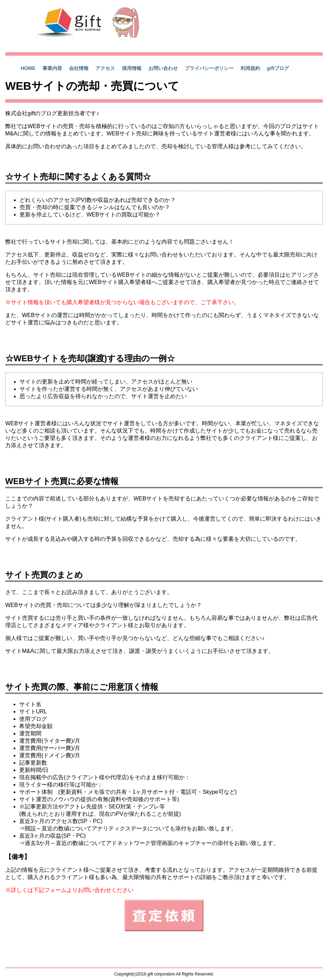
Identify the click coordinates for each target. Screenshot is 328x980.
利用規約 (250, 68)
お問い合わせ (163, 68)
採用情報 (132, 68)
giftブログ (278, 68)
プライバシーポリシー (209, 68)
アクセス (105, 68)
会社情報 (79, 68)
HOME (28, 68)
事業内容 (52, 68)
